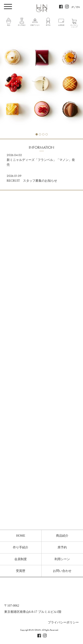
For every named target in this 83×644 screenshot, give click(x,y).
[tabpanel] (41, 84)
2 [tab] (40, 134)
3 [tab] (43, 134)
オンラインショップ (74, 26)
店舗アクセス (35, 25)
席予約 (48, 25)
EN (78, 7)
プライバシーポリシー (63, 622)
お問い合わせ (62, 571)
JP (72, 7)
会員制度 (61, 25)
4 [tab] (46, 134)
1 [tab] (37, 134)
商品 (9, 25)
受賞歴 (21, 571)
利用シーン (62, 559)
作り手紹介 (22, 25)
